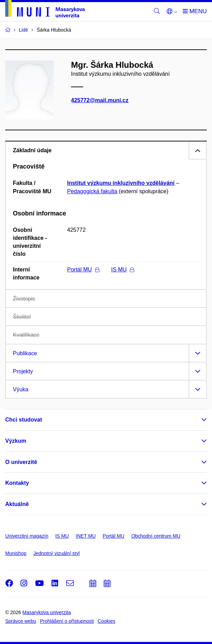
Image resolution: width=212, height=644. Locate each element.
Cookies (107, 621)
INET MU (86, 536)
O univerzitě (21, 462)
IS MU (122, 270)
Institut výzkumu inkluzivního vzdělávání (121, 183)
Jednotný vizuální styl (57, 553)
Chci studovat (24, 420)
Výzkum (16, 441)
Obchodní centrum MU (156, 536)
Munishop (16, 553)
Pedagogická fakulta (92, 191)
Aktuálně (17, 504)
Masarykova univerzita (46, 612)
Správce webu (21, 621)
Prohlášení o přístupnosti (67, 621)
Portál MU (83, 270)
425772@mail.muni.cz (100, 100)
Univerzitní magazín (27, 536)
